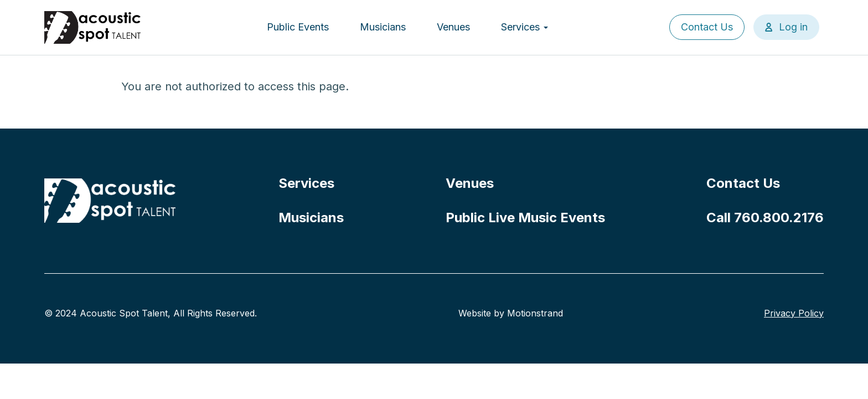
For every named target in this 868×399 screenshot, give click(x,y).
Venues (453, 27)
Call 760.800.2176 (765, 218)
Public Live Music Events (525, 218)
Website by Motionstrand (511, 313)
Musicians (383, 27)
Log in (793, 27)
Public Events (298, 27)
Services (525, 27)
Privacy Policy (794, 313)
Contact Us (707, 27)
